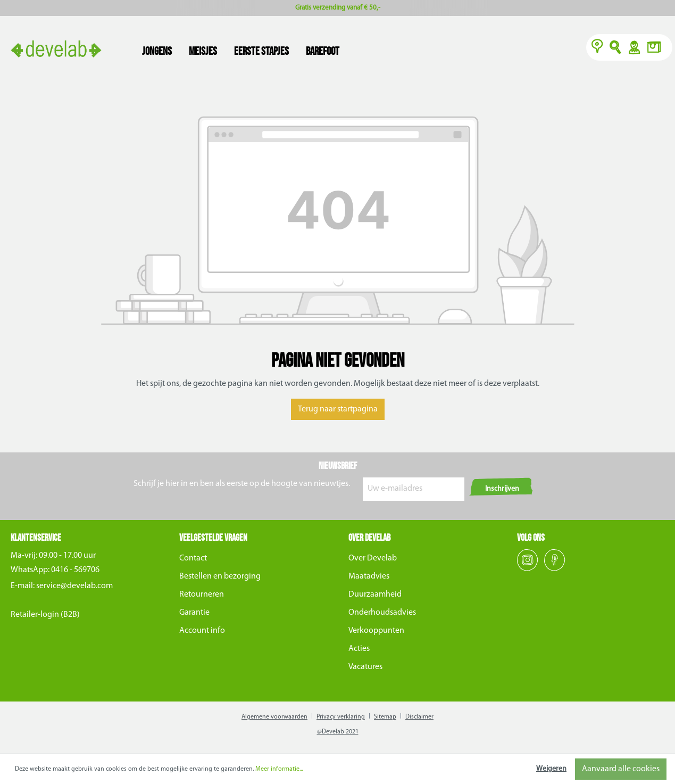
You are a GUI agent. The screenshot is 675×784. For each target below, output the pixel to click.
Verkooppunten (376, 631)
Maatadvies (369, 576)
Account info (202, 631)
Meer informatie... (279, 769)
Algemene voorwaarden (274, 717)
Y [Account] (634, 48)
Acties (359, 649)
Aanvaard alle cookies (621, 769)
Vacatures (365, 667)
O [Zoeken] (616, 48)
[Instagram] (528, 569)
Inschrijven (502, 489)
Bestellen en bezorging (220, 576)
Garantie (194, 613)
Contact (193, 558)
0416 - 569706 (75, 570)
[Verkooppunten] (597, 48)
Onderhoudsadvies (382, 613)
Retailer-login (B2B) (45, 615)
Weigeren (551, 769)
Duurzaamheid (375, 595)
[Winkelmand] (657, 48)
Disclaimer (419, 717)
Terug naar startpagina (338, 409)
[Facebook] (555, 569)
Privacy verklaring (341, 717)
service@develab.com (74, 586)
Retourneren (202, 595)
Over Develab (373, 558)
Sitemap (385, 717)
